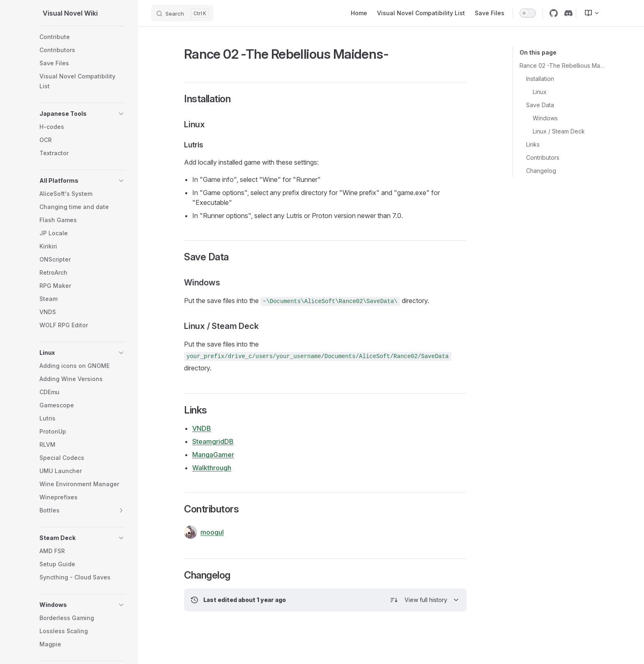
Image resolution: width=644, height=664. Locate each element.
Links (533, 144)
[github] (554, 13)
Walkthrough (212, 468)
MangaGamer (213, 455)
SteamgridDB (213, 441)
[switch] (528, 13)
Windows (545, 118)
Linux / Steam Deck (559, 131)
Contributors (543, 157)
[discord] (568, 13)
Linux (540, 92)
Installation (540, 79)
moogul (204, 532)
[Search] (182, 13)
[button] (121, 114)
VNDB (202, 428)
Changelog (541, 171)
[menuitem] (589, 13)
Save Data (540, 105)
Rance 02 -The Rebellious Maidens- (562, 65)
